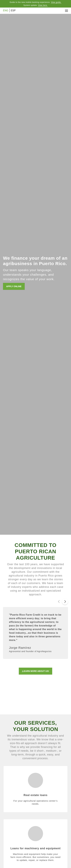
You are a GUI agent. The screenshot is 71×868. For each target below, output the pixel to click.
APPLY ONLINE (14, 286)
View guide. (56, 2)
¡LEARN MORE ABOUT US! (35, 671)
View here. (43, 5)
